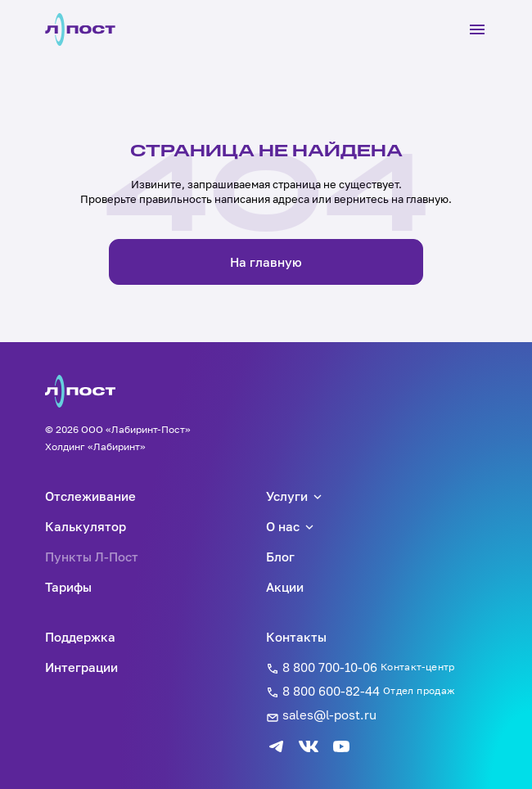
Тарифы (68, 587)
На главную (266, 262)
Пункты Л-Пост (92, 557)
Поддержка (80, 637)
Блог (280, 557)
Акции (285, 587)
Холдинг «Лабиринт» (95, 446)
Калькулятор (86, 526)
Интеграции (81, 667)
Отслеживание (90, 496)
